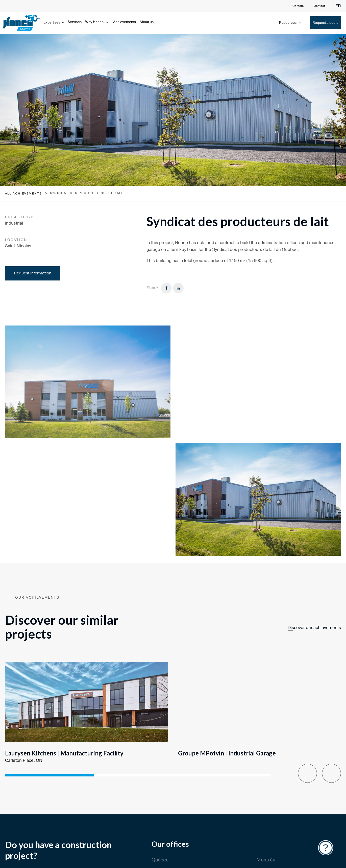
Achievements (125, 22)
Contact (319, 6)
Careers (298, 6)
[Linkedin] (178, 288)
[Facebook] (166, 288)
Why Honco (97, 22)
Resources (291, 23)
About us (147, 22)
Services (75, 22)
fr (338, 6)
